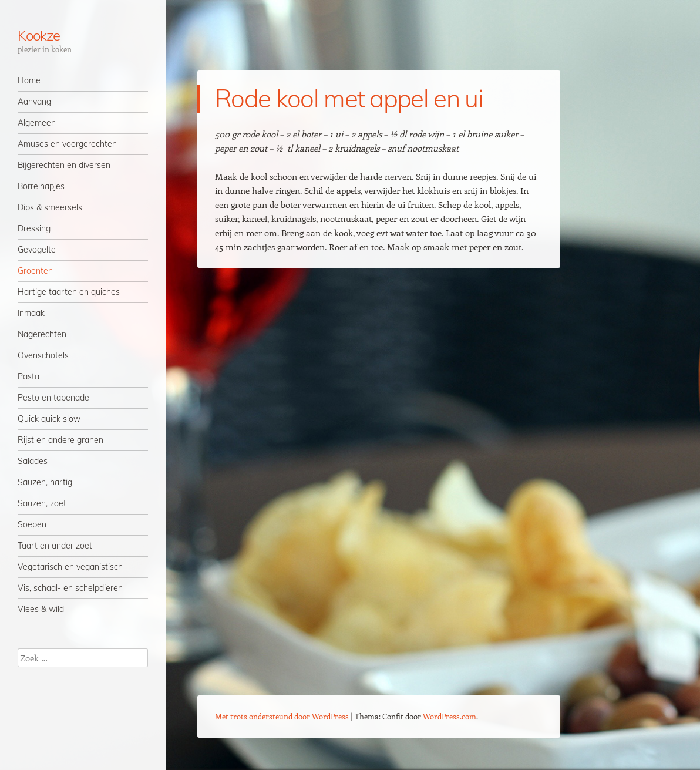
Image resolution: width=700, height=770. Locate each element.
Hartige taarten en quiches (69, 292)
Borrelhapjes (41, 186)
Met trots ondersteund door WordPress (282, 716)
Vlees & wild (41, 609)
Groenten (35, 271)
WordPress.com (450, 716)
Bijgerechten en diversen (64, 165)
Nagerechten (42, 334)
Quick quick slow (49, 419)
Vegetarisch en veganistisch (70, 567)
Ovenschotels (43, 355)
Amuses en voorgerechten (67, 144)
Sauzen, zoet (42, 503)
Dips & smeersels (50, 207)
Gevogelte (37, 250)
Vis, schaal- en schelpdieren (70, 588)
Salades (33, 461)
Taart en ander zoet (55, 546)
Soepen (32, 524)
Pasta (28, 376)
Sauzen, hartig (45, 482)
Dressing (34, 228)
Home (29, 80)
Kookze (39, 35)
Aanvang (34, 102)
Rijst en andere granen (60, 440)
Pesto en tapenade (53, 398)
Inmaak (31, 313)
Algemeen (37, 123)
